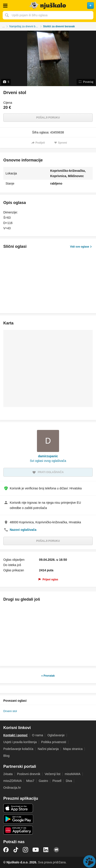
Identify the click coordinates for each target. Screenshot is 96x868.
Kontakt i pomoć (15, 735)
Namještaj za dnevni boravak (26, 26)
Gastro (43, 781)
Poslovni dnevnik (29, 774)
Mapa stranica (73, 749)
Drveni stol (10, 711)
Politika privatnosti (54, 742)
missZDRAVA (12, 781)
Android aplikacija (18, 819)
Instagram (25, 850)
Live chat (89, 861)
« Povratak (48, 676)
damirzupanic (48, 456)
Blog (6, 756)
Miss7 (30, 781)
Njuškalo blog (56, 850)
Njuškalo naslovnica (48, 6)
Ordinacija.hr (12, 788)
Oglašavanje (56, 735)
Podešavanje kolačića (18, 749)
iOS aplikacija (18, 808)
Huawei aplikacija (18, 830)
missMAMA (73, 774)
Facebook (6, 850)
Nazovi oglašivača (23, 530)
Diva (69, 781)
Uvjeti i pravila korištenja (20, 742)
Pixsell (57, 781)
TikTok (16, 850)
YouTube (36, 850)
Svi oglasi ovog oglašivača (48, 461)
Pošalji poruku (48, 118)
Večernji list (53, 774)
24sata (8, 774)
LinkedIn (46, 850)
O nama (38, 735)
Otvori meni (5, 6)
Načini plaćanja (48, 749)
